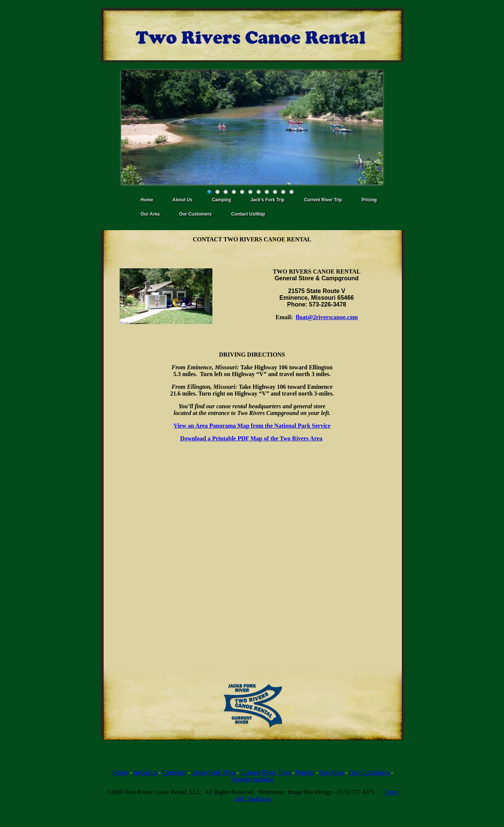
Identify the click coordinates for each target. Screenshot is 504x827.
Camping (222, 200)
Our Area (150, 214)
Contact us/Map (253, 779)
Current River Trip (323, 200)
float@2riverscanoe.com (327, 317)
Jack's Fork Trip (268, 200)
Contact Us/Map (248, 214)
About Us (182, 200)
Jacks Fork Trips (213, 773)
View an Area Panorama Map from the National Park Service (252, 426)
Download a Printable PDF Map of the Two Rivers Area (251, 438)
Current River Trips (265, 773)
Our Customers (195, 214)
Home (147, 200)
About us (145, 773)
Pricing (369, 200)
